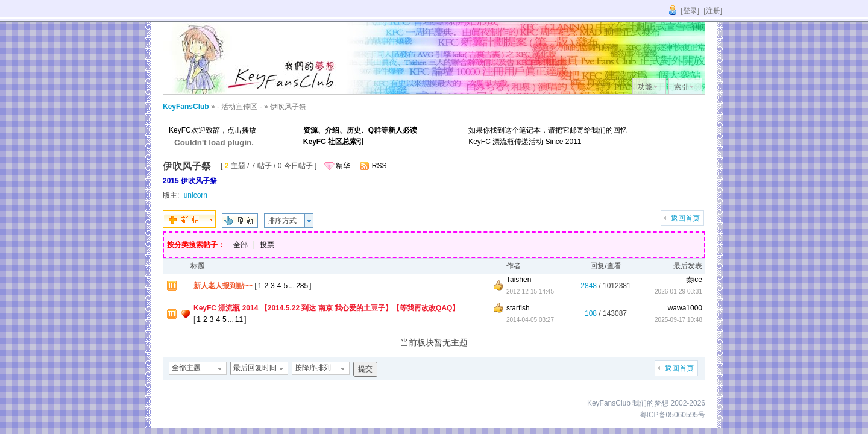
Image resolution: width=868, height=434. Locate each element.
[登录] (690, 11)
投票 (267, 245)
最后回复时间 (255, 368)
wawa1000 (685, 308)
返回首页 (685, 218)
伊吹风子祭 (288, 107)
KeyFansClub (186, 107)
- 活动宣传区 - (240, 107)
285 (302, 286)
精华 (343, 166)
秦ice (694, 280)
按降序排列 (313, 368)
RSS (379, 166)
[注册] (713, 11)
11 (239, 319)
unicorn (196, 195)
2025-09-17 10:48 (678, 320)
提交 (365, 369)
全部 (241, 245)
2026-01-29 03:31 (678, 291)
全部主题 (186, 368)
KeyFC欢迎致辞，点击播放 (212, 130)
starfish (518, 308)
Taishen (519, 280)
